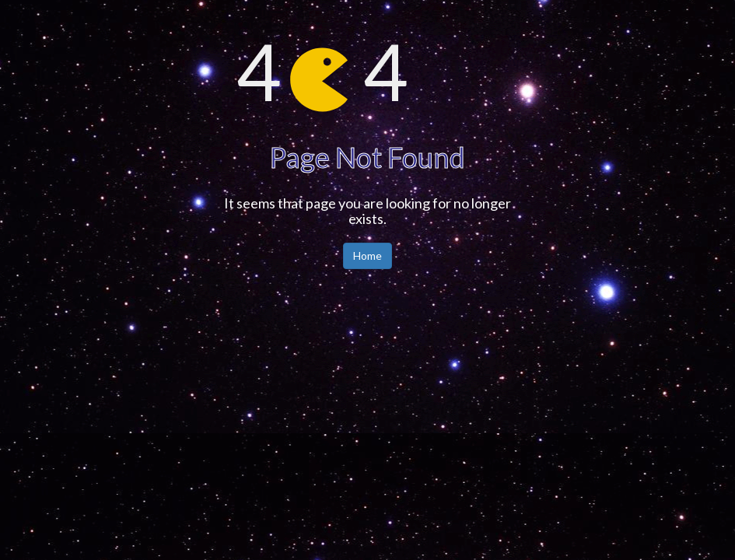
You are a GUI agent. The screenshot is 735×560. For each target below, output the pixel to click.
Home (367, 255)
